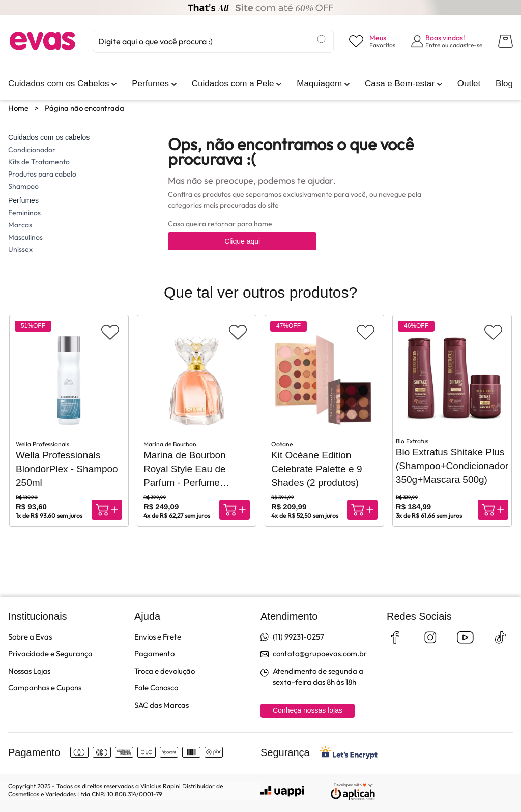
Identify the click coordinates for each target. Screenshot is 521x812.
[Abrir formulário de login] (447, 41)
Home (18, 108)
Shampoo (23, 186)
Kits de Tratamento (39, 162)
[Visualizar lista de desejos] (372, 41)
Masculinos (25, 237)
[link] (59, 84)
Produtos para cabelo (42, 174)
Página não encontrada (84, 108)
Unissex (20, 249)
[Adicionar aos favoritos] (110, 332)
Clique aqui (242, 241)
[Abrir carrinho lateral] (505, 41)
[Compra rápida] (107, 510)
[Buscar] (322, 40)
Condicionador (32, 150)
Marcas (20, 225)
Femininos (24, 213)
